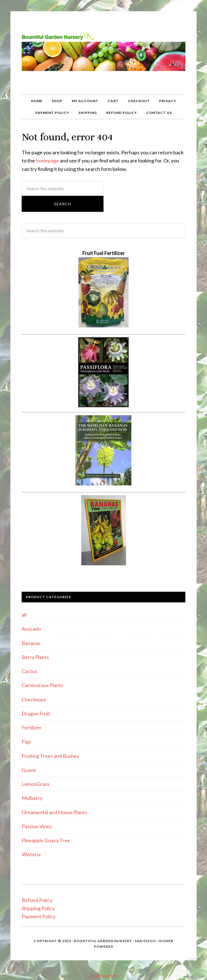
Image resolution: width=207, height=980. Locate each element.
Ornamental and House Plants (54, 812)
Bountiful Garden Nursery (103, 53)
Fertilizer (32, 727)
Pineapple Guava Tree (46, 840)
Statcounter (104, 976)
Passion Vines (37, 826)
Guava (29, 770)
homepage (47, 160)
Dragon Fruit (36, 713)
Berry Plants (35, 657)
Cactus (29, 671)
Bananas (31, 643)
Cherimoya (34, 699)
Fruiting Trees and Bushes (50, 756)
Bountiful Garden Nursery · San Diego (115, 941)
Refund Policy (37, 900)
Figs (26, 742)
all (24, 615)
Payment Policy (39, 916)
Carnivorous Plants (42, 685)
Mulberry (32, 798)
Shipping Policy (38, 908)
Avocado (31, 629)
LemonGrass (36, 784)
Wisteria (31, 854)
